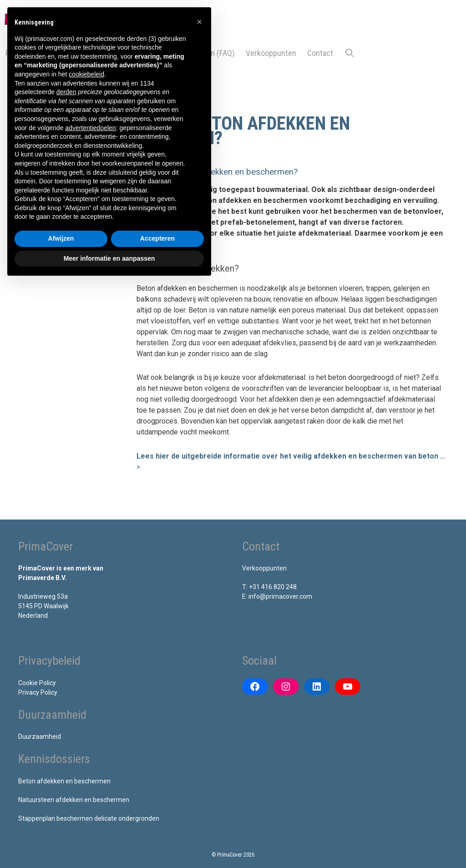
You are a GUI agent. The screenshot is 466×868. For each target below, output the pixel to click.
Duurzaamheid (40, 737)
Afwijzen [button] (61, 238)
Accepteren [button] (157, 238)
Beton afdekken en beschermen (64, 781)
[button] (284, 172)
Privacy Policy (38, 692)
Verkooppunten (271, 53)
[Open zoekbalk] (349, 53)
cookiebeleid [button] (86, 74)
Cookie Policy (37, 683)
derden (66, 92)
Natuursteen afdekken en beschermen (74, 800)
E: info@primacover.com (277, 596)
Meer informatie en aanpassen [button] (109, 258)
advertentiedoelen (90, 128)
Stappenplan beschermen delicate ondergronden (89, 818)
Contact (320, 53)
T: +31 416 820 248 (269, 587)
